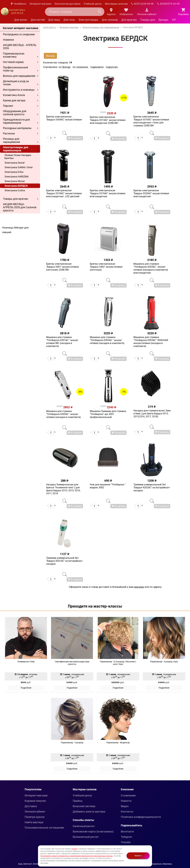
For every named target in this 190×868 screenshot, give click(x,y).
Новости (126, 801)
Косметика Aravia (14, 95)
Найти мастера (34, 822)
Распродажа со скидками (19, 34)
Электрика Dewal (14, 163)
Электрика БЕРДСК (16, 186)
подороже (112, 67)
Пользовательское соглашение (44, 828)
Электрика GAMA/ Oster (19, 167)
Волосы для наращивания (19, 76)
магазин (139, 587)
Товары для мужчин (16, 199)
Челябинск (18, 4)
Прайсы (78, 801)
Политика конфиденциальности (141, 817)
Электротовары (88, 20)
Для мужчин (129, 20)
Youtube (126, 842)
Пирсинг (8, 106)
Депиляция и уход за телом (16, 83)
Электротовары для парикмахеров (16, 149)
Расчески (9, 133)
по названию (80, 67)
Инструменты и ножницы (19, 90)
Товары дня (148, 20)
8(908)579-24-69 (168, 4)
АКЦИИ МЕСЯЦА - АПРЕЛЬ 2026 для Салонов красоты (20, 207)
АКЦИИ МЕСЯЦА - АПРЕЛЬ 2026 (20, 47)
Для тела (69, 20)
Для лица (54, 20)
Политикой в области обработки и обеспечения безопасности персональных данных (77, 856)
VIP (174, 20)
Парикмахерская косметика (14, 55)
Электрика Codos (15, 190)
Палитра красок (35, 817)
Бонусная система (84, 806)
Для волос (21, 20)
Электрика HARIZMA (17, 177)
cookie (74, 849)
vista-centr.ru (49, 27)
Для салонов (110, 20)
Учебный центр (93, 4)
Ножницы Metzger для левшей (15, 230)
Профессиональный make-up (15, 69)
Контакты (127, 812)
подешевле (97, 67)
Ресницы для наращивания (12, 140)
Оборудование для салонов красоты (15, 113)
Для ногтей (38, 20)
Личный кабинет (35, 812)
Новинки (8, 40)
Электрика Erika (14, 172)
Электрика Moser (15, 181)
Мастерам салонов (116, 4)
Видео (125, 806)
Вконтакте (127, 831)
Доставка (31, 806)
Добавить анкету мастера (89, 812)
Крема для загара (14, 100)
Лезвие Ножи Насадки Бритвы (18, 157)
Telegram (126, 837)
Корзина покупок (35, 801)
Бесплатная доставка (68, 4)
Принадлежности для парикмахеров (16, 121)
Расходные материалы (17, 128)
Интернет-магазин (41, 4)
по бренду (65, 67)
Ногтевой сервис (13, 62)
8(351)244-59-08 (142, 4)
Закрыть (138, 856)
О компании (128, 795)
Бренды (163, 20)
